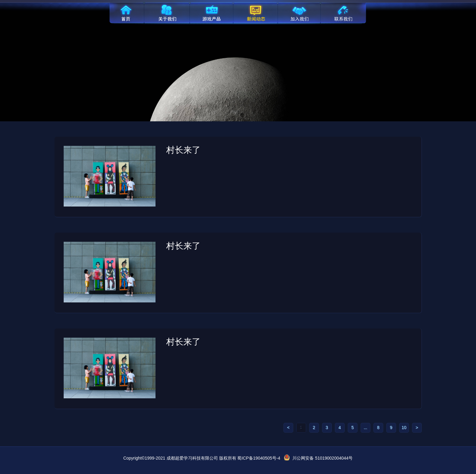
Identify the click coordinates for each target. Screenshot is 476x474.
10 (404, 427)
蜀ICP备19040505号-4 (259, 458)
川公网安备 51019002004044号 (322, 458)
